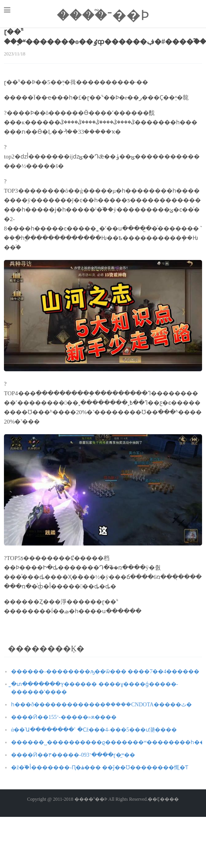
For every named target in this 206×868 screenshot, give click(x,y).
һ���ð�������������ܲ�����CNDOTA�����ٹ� (101, 705)
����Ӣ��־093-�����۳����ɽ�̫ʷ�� (73, 755)
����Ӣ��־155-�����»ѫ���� (64, 717)
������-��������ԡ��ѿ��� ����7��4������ (105, 672)
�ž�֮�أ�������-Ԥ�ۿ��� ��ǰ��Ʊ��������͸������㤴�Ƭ (100, 768)
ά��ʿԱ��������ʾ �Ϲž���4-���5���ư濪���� (94, 730)
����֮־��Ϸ (103, 15)
